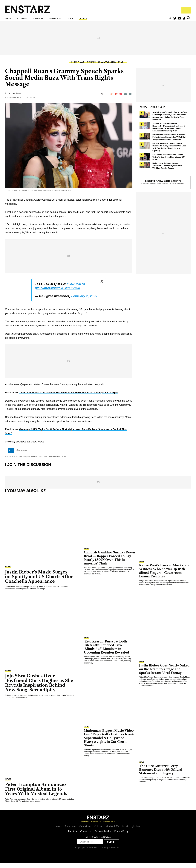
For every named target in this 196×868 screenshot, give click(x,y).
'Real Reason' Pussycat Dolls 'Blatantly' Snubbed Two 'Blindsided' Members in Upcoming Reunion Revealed (106, 652)
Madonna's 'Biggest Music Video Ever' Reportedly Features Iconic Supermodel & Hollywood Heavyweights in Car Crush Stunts (109, 743)
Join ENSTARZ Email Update (98, 842)
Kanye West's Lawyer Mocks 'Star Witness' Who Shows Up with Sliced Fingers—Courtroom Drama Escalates (165, 576)
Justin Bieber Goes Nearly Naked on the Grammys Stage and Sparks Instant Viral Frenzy (164, 674)
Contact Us (86, 836)
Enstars (28, 9)
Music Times (37, 446)
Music (95, 20)
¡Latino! (112, 20)
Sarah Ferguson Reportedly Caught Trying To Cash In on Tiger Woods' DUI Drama (169, 162)
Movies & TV (75, 20)
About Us (72, 836)
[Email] (125, 99)
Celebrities (51, 20)
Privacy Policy (121, 836)
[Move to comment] (130, 99)
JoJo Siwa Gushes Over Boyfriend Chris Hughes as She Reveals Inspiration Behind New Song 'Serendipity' (39, 688)
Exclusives (29, 20)
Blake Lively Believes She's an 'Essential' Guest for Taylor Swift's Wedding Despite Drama (167, 170)
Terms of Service (103, 836)
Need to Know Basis (158, 185)
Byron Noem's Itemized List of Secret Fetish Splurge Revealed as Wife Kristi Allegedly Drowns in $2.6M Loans (169, 142)
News (59, 831)
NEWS (10, 20)
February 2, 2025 (84, 301)
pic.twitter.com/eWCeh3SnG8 (57, 293)
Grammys (22, 455)
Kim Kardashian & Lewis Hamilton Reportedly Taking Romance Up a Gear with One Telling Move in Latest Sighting (169, 152)
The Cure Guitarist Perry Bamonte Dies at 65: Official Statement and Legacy (161, 774)
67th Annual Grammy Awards (26, 205)
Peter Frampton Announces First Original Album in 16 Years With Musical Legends (36, 794)
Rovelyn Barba (14, 98)
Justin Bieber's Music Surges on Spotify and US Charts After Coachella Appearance (39, 581)
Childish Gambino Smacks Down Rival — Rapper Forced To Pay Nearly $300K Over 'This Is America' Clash (109, 563)
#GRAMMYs (76, 289)
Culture (98, 831)
